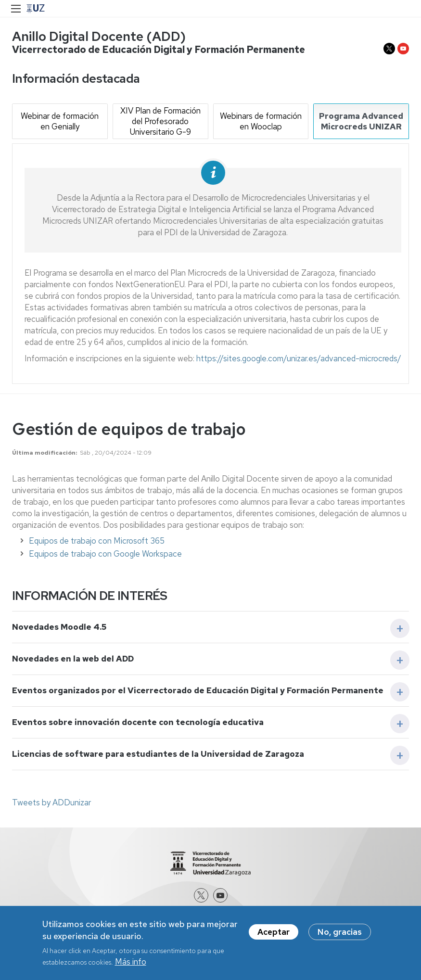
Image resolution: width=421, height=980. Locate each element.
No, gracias (340, 932)
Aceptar (274, 932)
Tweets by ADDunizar (51, 802)
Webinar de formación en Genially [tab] (60, 121)
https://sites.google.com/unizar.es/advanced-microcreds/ (299, 358)
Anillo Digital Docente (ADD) (99, 36)
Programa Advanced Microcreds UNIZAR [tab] (361, 121)
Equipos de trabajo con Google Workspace (105, 554)
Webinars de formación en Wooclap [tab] (261, 121)
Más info (131, 962)
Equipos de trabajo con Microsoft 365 (97, 541)
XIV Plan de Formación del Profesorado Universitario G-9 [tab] (160, 121)
